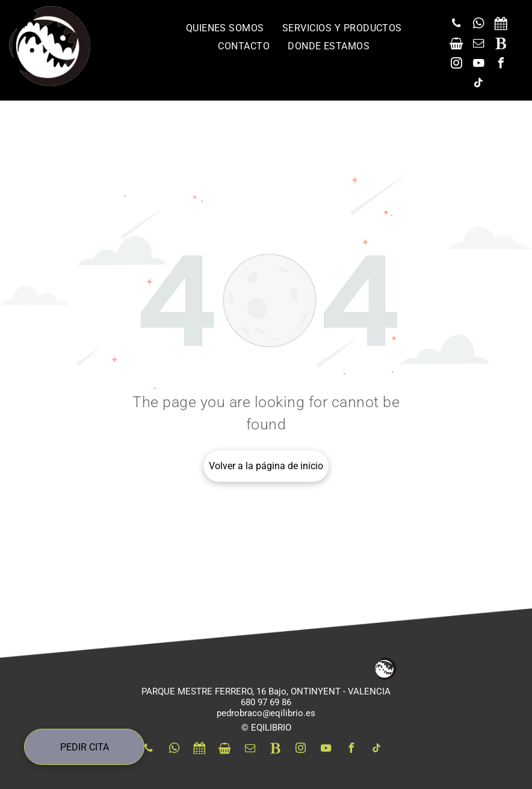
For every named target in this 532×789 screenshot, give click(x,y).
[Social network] (501, 25)
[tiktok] (478, 85)
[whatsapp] (478, 25)
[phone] (456, 25)
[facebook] (501, 65)
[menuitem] (225, 28)
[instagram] (456, 65)
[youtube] (478, 65)
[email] (478, 45)
